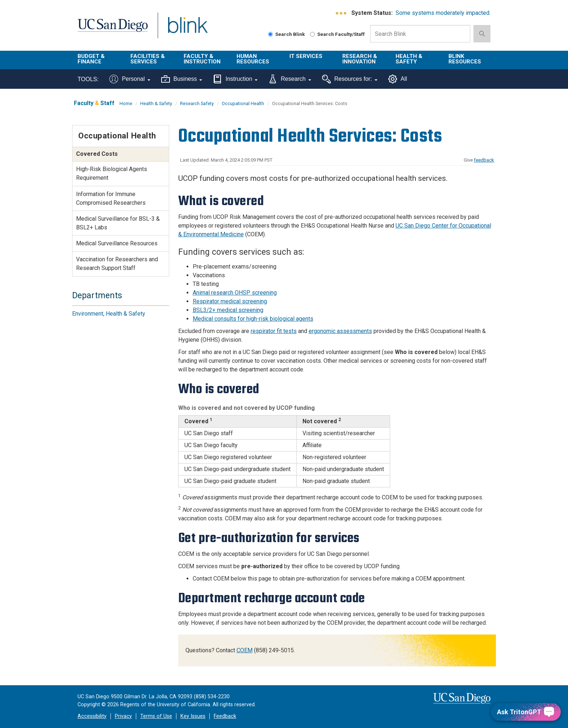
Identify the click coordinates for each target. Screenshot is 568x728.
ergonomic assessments (340, 331)
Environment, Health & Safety (109, 314)
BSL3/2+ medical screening (228, 310)
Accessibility (92, 716)
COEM (245, 650)
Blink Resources (465, 59)
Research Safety (197, 103)
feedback (484, 160)
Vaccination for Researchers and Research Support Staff (117, 264)
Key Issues (193, 716)
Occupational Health (243, 103)
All (398, 79)
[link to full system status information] (341, 13)
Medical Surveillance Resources (117, 243)
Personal (130, 79)
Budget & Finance (91, 59)
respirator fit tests (274, 331)
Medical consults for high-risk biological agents (253, 319)
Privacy (123, 716)
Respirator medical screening (230, 301)
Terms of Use (156, 716)
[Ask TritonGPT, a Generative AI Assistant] (526, 712)
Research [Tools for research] (290, 79)
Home (126, 103)
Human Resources (253, 59)
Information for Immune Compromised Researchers (111, 198)
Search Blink (287, 34)
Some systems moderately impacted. (443, 13)
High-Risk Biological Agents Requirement (112, 173)
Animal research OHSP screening (235, 293)
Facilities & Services (148, 59)
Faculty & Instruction (202, 59)
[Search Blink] (270, 34)
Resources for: (350, 79)
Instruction (235, 79)
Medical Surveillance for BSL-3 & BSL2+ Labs (118, 223)
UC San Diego (112, 30)
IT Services (306, 56)
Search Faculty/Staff (337, 34)
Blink (187, 30)
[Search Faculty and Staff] (312, 34)
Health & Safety (409, 59)
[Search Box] (420, 34)
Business (182, 79)
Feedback (225, 716)
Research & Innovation (360, 59)
